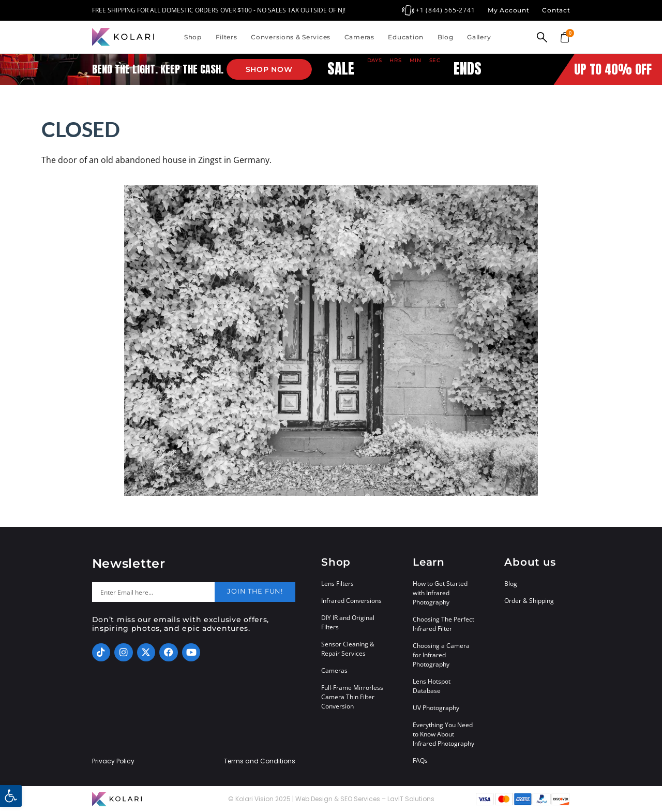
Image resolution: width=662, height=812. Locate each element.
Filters (227, 37)
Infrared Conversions (351, 601)
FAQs (420, 761)
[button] (11, 796)
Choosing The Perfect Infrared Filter (443, 624)
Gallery (479, 37)
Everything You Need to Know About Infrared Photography (443, 734)
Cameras (359, 37)
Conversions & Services (291, 37)
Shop (193, 37)
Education (405, 37)
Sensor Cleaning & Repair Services (348, 649)
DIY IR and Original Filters (348, 622)
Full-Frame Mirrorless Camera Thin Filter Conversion (352, 697)
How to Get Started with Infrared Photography (440, 593)
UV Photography (436, 708)
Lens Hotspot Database (432, 686)
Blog (446, 37)
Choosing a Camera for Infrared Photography (441, 655)
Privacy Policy (113, 761)
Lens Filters (337, 584)
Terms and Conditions (260, 761)
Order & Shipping (529, 601)
